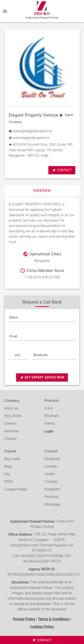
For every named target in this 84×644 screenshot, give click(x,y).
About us (11, 408)
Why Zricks (13, 416)
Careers (10, 423)
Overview (42, 191)
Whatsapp (52, 504)
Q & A (49, 408)
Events (50, 423)
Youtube (51, 482)
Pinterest (51, 497)
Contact (62, 170)
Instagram (52, 489)
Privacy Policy (24, 619)
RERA (9, 482)
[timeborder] (42, 640)
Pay (7, 474)
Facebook (52, 459)
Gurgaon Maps (16, 489)
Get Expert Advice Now (42, 378)
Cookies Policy (42, 627)
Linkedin (51, 466)
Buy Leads (12, 459)
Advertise (12, 431)
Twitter (50, 474)
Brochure (51, 416)
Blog (8, 466)
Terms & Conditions (54, 619)
